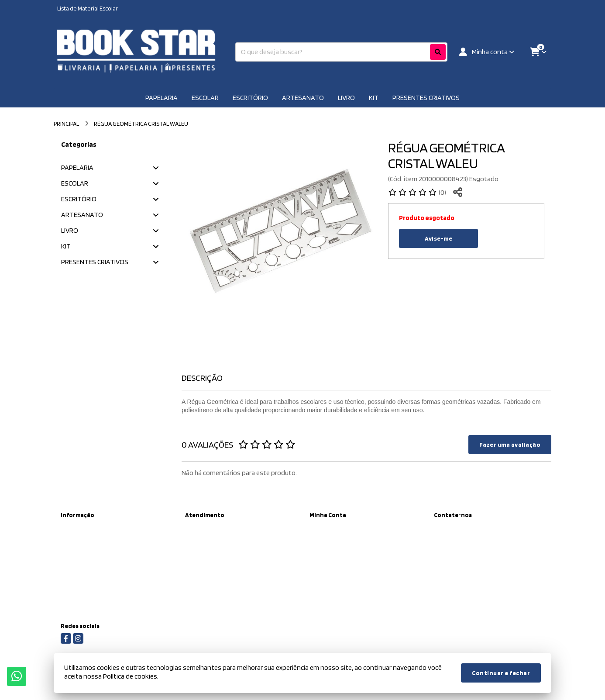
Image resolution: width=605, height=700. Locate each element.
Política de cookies (84, 591)
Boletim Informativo (335, 549)
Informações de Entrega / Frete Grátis (109, 557)
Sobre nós (74, 545)
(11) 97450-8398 (466, 528)
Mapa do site (201, 538)
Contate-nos (202, 526)
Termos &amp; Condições (94, 579)
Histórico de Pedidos (336, 538)
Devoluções (201, 549)
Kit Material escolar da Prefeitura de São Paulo (111, 530)
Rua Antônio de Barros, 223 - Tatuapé (482, 572)
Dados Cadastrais (332, 526)
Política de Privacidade (89, 568)
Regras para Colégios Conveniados (106, 602)
